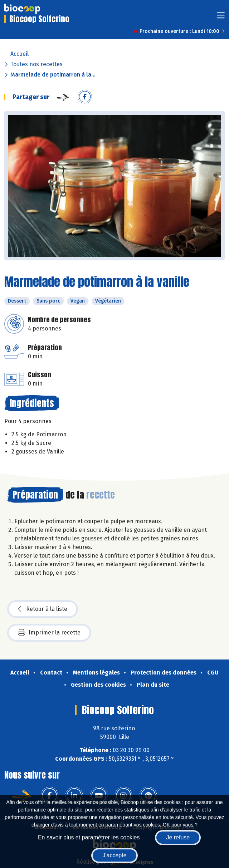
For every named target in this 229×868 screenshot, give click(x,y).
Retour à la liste (43, 609)
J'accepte (114, 855)
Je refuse (178, 837)
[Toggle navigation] (221, 17)
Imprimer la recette (49, 633)
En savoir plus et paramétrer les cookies (89, 837)
